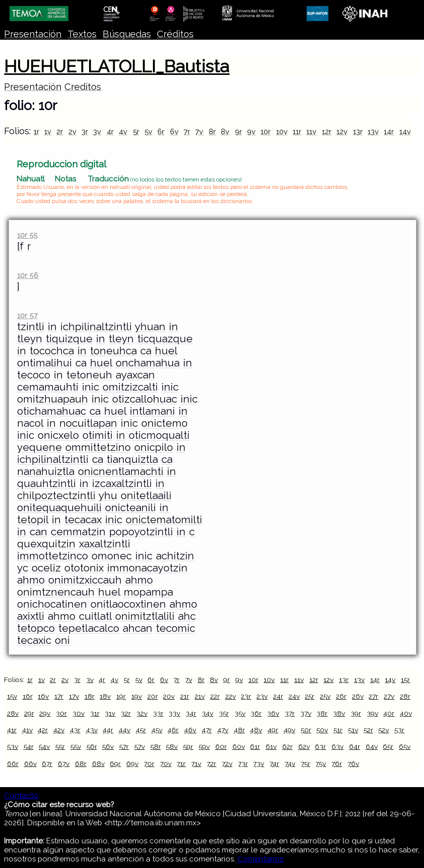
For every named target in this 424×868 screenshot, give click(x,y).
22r (215, 696)
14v (405, 131)
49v (289, 730)
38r (322, 713)
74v (290, 763)
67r (47, 763)
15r (405, 680)
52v (384, 730)
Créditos (175, 34)
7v (199, 131)
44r (108, 730)
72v (227, 763)
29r (29, 713)
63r (320, 746)
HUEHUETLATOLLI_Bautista (117, 66)
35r (224, 713)
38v (339, 713)
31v (110, 713)
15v (12, 696)
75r (306, 763)
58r (156, 746)
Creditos (83, 87)
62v (304, 746)
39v (372, 713)
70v (166, 763)
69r (115, 763)
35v (240, 713)
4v (123, 131)
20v (169, 696)
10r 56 (28, 275)
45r (141, 730)
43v (92, 730)
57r (124, 746)
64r (355, 746)
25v (325, 696)
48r (239, 730)
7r (187, 131)
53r (399, 730)
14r (389, 131)
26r (341, 696)
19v (137, 696)
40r (389, 713)
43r (75, 730)
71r (181, 763)
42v (59, 730)
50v (322, 730)
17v (74, 696)
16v (43, 696)
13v (373, 131)
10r (266, 131)
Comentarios (260, 859)
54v (44, 746)
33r (158, 713)
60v (239, 746)
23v (262, 696)
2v (72, 131)
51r (338, 730)
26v (358, 696)
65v (405, 746)
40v (406, 713)
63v (337, 746)
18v (105, 696)
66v (30, 763)
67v (64, 763)
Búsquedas (127, 34)
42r (43, 730)
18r (90, 696)
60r (221, 746)
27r (373, 696)
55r (60, 746)
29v (45, 713)
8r (212, 131)
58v (172, 746)
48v (256, 730)
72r (211, 763)
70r (149, 763)
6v (174, 131)
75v (321, 763)
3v (97, 131)
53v (13, 746)
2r (60, 131)
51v (353, 730)
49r (273, 730)
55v (76, 746)
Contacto (21, 796)
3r (85, 131)
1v (48, 131)
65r (388, 746)
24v (294, 696)
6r (161, 131)
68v (98, 763)
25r (310, 696)
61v (271, 746)
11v (311, 131)
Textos (82, 34)
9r (238, 131)
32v (142, 713)
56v (108, 746)
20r (153, 696)
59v (204, 746)
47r (207, 730)
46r (173, 730)
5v (148, 131)
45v (157, 730)
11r (297, 131)
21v (200, 696)
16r (28, 696)
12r (327, 131)
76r (337, 763)
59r (188, 746)
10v (282, 131)
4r (110, 131)
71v (196, 763)
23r (246, 696)
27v (389, 696)
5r (136, 131)
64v (372, 746)
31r (95, 713)
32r (126, 713)
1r (36, 131)
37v (306, 713)
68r (81, 763)
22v (231, 696)
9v (251, 131)
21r (185, 696)
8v (225, 131)
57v (140, 746)
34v (207, 713)
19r (121, 696)
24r (278, 696)
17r (59, 696)
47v (223, 730)
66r (13, 763)
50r (306, 730)
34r (191, 713)
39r (356, 713)
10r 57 (27, 315)
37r (290, 713)
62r (287, 746)
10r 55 (27, 235)
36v (273, 713)
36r (256, 713)
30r (61, 713)
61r (255, 746)
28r (405, 696)
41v (27, 730)
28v (13, 713)
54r (29, 746)
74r (274, 763)
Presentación (33, 34)
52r (368, 730)
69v (132, 763)
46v (190, 730)
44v (124, 730)
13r (358, 131)
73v (259, 763)
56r (92, 746)
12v (342, 131)
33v (174, 713)
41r (12, 730)
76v (353, 763)
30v (78, 713)
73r (243, 763)
